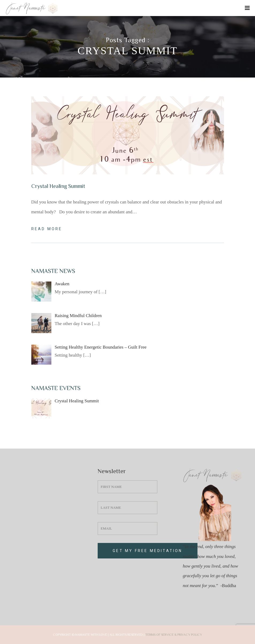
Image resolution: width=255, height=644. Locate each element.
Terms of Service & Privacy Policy (174, 635)
